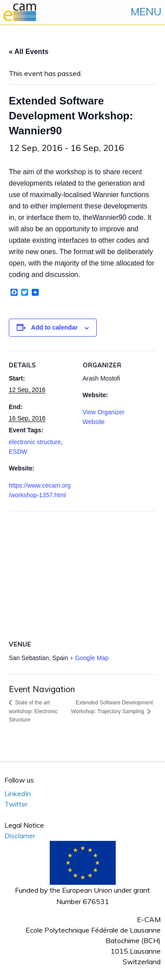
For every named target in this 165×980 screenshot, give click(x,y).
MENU (146, 11)
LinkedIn (18, 793)
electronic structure (35, 442)
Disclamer (20, 836)
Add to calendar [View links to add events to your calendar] (55, 327)
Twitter (16, 804)
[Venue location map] (82, 574)
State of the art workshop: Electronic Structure (33, 711)
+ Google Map (89, 658)
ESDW (18, 452)
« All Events (29, 52)
